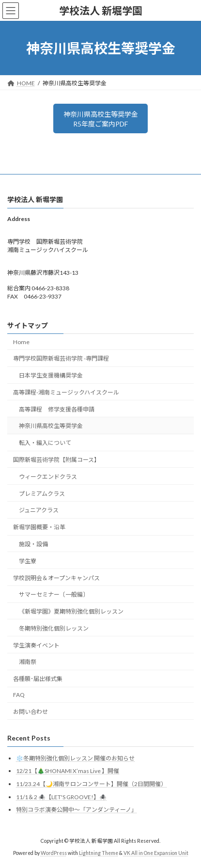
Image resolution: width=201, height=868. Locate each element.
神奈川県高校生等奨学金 (51, 426)
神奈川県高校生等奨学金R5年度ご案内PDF (101, 119)
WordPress (54, 853)
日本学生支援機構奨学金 (51, 375)
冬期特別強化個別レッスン (54, 628)
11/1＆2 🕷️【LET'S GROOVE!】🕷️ (61, 797)
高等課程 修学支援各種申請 (57, 409)
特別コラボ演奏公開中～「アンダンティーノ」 (77, 810)
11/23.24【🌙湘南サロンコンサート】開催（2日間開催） (91, 784)
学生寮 (28, 561)
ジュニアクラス (39, 511)
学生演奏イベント (36, 645)
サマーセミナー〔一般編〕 (54, 594)
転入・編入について (45, 443)
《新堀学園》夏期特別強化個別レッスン (71, 611)
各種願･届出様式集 (38, 679)
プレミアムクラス (42, 494)
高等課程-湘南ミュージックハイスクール (66, 392)
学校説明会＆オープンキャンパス (56, 578)
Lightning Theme (99, 853)
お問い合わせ (31, 712)
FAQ (19, 695)
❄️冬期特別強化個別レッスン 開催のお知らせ (75, 758)
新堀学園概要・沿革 (39, 527)
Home (21, 342)
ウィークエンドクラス (48, 477)
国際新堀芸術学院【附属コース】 (56, 460)
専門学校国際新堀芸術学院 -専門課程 (61, 359)
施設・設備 (33, 544)
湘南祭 (28, 662)
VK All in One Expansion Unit (156, 853)
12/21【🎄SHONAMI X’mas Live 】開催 (68, 771)
